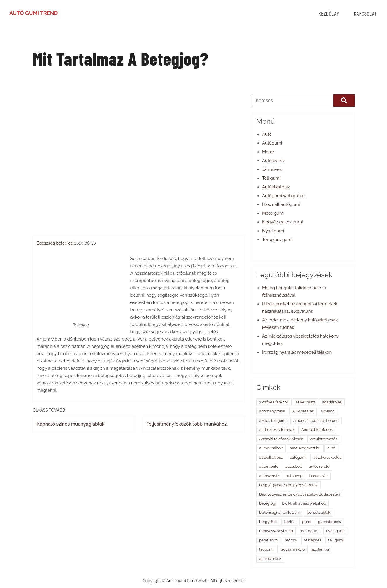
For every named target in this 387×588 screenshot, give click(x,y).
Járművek (272, 169)
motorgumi (309, 531)
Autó (267, 134)
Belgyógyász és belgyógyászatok (288, 485)
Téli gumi (271, 178)
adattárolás (332, 402)
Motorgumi (273, 213)
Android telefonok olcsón (281, 439)
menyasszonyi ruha (276, 531)
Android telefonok (317, 430)
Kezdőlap (329, 13)
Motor (268, 152)
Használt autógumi (281, 204)
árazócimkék (270, 559)
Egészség (46, 243)
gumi (307, 522)
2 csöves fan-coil (274, 402)
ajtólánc (327, 411)
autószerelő (319, 466)
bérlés (290, 522)
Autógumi (272, 143)
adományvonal (272, 411)
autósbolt (294, 466)
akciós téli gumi (273, 421)
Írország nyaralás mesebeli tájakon (297, 352)
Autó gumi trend (33, 13)
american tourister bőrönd (316, 421)
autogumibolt (271, 448)
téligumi (266, 549)
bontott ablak (319, 512)
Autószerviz (274, 161)
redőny (291, 540)
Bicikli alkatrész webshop (304, 503)
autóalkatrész (271, 457)
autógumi (298, 457)
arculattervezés (324, 439)
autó (331, 448)
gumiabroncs (330, 522)
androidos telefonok (277, 430)
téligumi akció (292, 549)
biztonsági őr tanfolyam (280, 512)
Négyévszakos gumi (282, 222)
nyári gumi (335, 531)
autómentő (269, 466)
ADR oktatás (303, 411)
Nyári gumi (273, 231)
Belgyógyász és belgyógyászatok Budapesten (300, 494)
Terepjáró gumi (277, 240)
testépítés (313, 540)
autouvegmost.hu (305, 448)
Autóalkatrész (276, 187)
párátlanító (269, 540)
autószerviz (269, 476)
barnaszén (319, 476)
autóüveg (294, 476)
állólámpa (320, 549)
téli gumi (336, 540)
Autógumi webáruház (284, 196)
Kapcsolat (365, 13)
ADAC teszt (305, 402)
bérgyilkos (268, 522)
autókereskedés (327, 457)
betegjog (65, 243)
